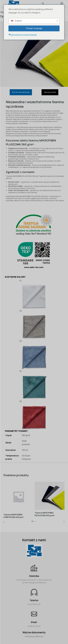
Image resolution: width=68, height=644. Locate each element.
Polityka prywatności (34, 636)
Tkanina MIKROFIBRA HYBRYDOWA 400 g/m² (14, 516)
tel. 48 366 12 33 (34, 604)
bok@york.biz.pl (34, 626)
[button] (32, 522)
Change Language (34, 28)
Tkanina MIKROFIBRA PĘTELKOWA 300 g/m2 (45, 514)
